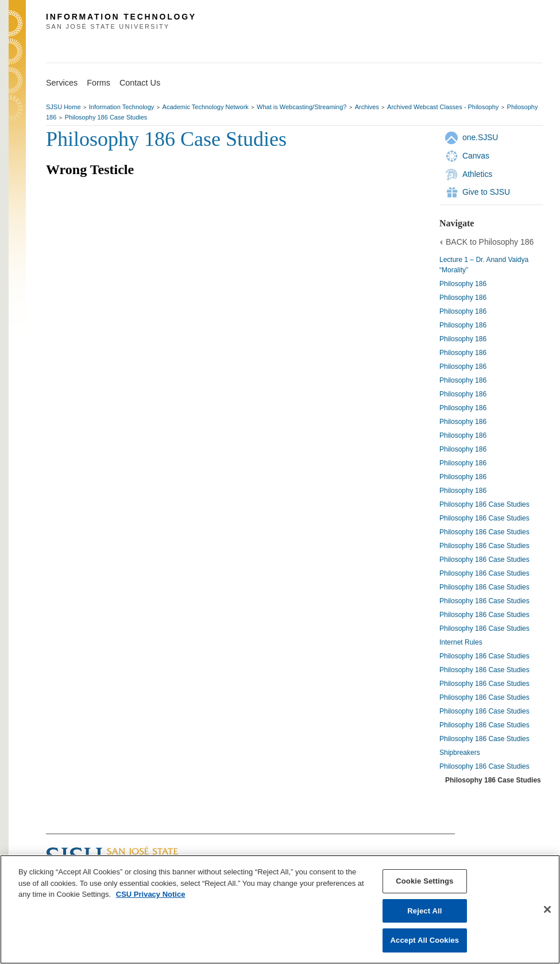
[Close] (547, 909)
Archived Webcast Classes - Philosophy (443, 107)
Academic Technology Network (206, 107)
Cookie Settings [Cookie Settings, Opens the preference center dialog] (424, 881)
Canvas (476, 156)
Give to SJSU (486, 192)
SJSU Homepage (17, 39)
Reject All (424, 911)
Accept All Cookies (425, 940)
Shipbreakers (460, 753)
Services (62, 83)
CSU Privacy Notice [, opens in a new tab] (151, 894)
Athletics (477, 174)
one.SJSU (480, 137)
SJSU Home (63, 107)
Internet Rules (461, 642)
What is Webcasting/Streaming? (302, 107)
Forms (99, 83)
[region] (280, 909)
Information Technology (122, 107)
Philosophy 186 (463, 284)
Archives (367, 107)
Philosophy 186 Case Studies (106, 117)
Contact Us (140, 83)
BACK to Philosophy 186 (490, 242)
